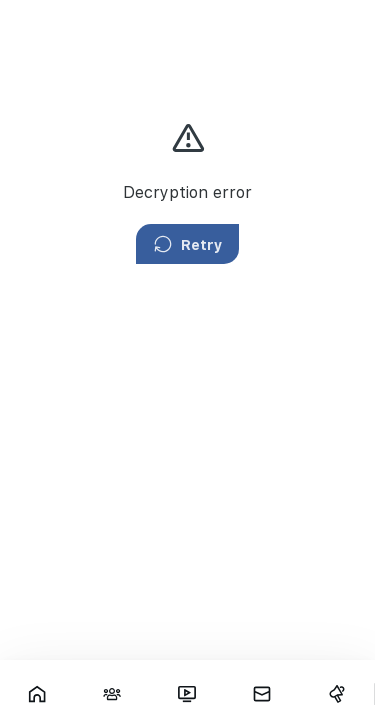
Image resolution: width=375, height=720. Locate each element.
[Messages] (261, 694)
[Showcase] (37, 694)
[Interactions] (112, 694)
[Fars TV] (187, 694)
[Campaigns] (336, 694)
